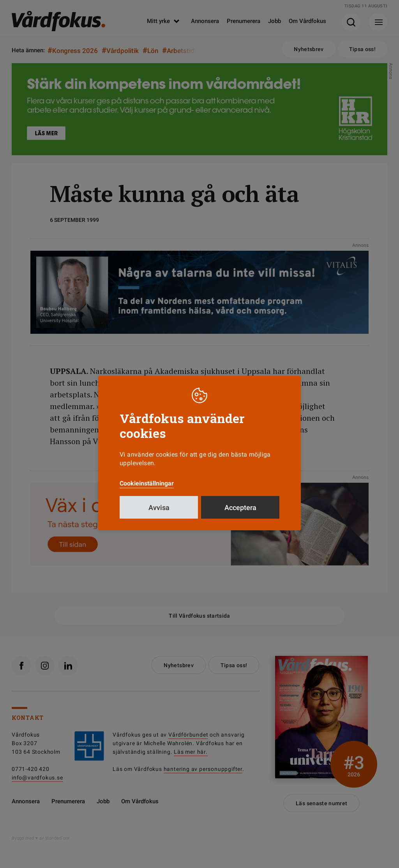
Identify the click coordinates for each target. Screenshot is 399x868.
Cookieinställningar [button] (147, 483)
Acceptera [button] (240, 508)
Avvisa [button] (159, 508)
